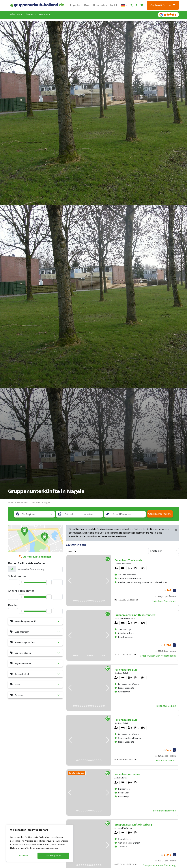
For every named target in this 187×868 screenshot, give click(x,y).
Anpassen (23, 856)
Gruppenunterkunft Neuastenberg (158, 656)
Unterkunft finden (159, 514)
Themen (30, 15)
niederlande (23, 503)
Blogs (87, 5)
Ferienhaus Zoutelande (164, 601)
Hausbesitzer (100, 5)
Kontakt (114, 5)
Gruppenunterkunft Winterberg (159, 865)
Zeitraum (44, 15)
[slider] (22, 611)
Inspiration (76, 5)
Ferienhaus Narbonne (164, 811)
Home (11, 503)
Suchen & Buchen (163, 5)
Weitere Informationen (114, 537)
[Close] (176, 530)
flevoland (36, 503)
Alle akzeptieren (53, 856)
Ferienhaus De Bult (166, 706)
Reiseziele (15, 15)
